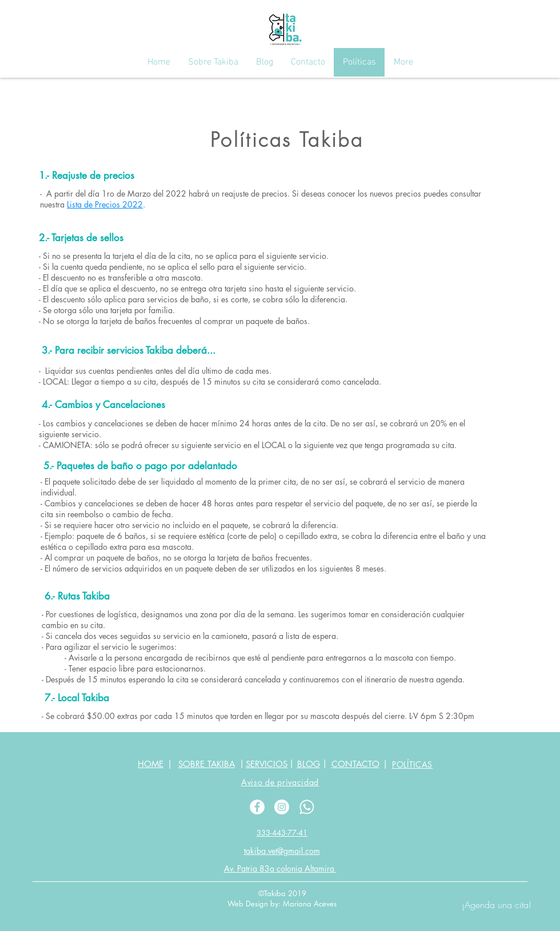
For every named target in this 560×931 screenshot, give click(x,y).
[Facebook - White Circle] (257, 807)
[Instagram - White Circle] (282, 807)
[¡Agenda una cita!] (497, 905)
